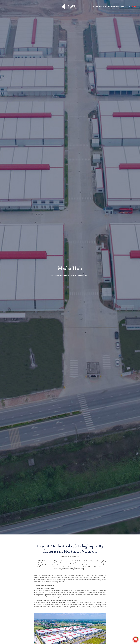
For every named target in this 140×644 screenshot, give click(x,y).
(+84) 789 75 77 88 (101, 7)
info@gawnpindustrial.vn (118, 7)
